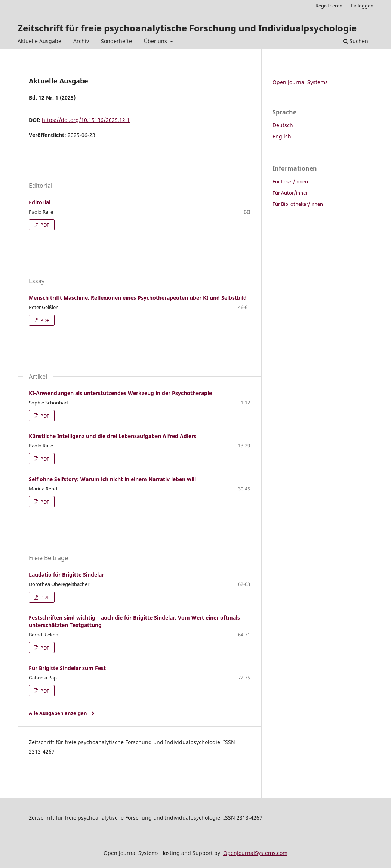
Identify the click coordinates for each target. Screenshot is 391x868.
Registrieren (329, 6)
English (282, 136)
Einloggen (362, 6)
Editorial (40, 202)
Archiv (81, 41)
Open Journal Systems (300, 82)
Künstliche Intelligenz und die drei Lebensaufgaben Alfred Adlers (113, 436)
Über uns (156, 41)
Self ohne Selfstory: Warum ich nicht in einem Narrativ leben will (112, 479)
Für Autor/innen (291, 193)
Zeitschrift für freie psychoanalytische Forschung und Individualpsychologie (187, 28)
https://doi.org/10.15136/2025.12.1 (86, 120)
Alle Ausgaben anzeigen (58, 713)
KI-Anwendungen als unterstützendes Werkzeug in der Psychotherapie (120, 393)
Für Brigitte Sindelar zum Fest (67, 668)
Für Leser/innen (290, 181)
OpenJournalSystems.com (255, 853)
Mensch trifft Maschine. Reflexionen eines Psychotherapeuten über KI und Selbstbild (138, 298)
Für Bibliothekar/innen (298, 204)
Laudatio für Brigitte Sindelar (66, 574)
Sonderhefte (116, 41)
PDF (44, 225)
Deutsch (283, 125)
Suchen (356, 41)
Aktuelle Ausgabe (39, 41)
